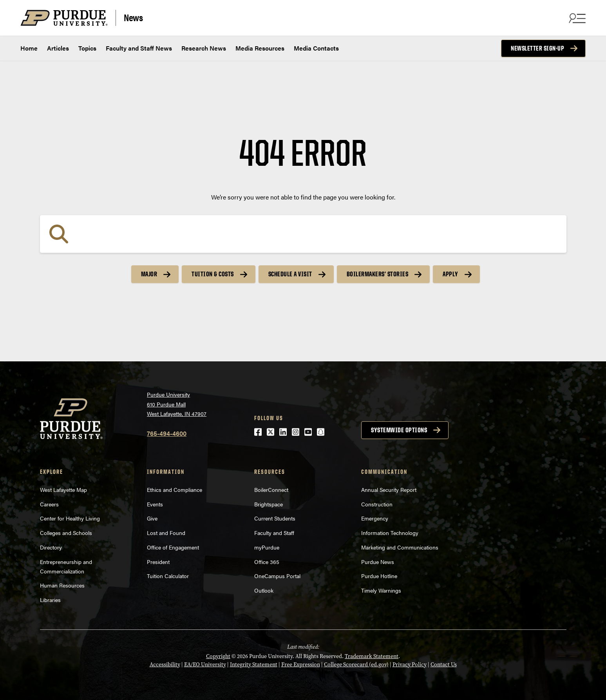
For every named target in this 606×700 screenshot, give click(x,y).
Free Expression (301, 665)
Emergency (375, 518)
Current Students (275, 518)
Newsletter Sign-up (537, 48)
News (133, 17)
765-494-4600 (167, 433)
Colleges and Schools (66, 533)
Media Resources (260, 48)
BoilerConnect (271, 490)
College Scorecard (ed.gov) (356, 665)
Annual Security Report (389, 490)
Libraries (50, 600)
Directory (51, 547)
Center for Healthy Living (70, 518)
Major (149, 274)
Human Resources (62, 585)
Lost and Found (166, 533)
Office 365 (267, 562)
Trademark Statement (372, 656)
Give (152, 518)
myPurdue (267, 547)
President (158, 562)
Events (155, 504)
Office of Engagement (173, 547)
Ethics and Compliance (175, 490)
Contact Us (444, 665)
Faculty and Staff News (139, 48)
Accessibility (165, 665)
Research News (204, 48)
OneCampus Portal (277, 576)
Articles (58, 48)
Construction (377, 504)
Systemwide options (399, 430)
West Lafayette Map (63, 490)
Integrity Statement (254, 665)
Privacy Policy (410, 665)
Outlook (264, 590)
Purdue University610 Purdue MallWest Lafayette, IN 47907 (177, 404)
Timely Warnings (381, 590)
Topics (87, 48)
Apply (450, 274)
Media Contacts (316, 48)
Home (29, 48)
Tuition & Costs (213, 274)
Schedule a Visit (290, 274)
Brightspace (269, 504)
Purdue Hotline (379, 576)
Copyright (218, 656)
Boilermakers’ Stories (378, 274)
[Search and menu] (576, 18)
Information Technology (390, 533)
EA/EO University (205, 665)
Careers (49, 504)
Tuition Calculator (168, 576)
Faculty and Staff (274, 533)
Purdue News (378, 562)
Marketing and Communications (400, 547)
